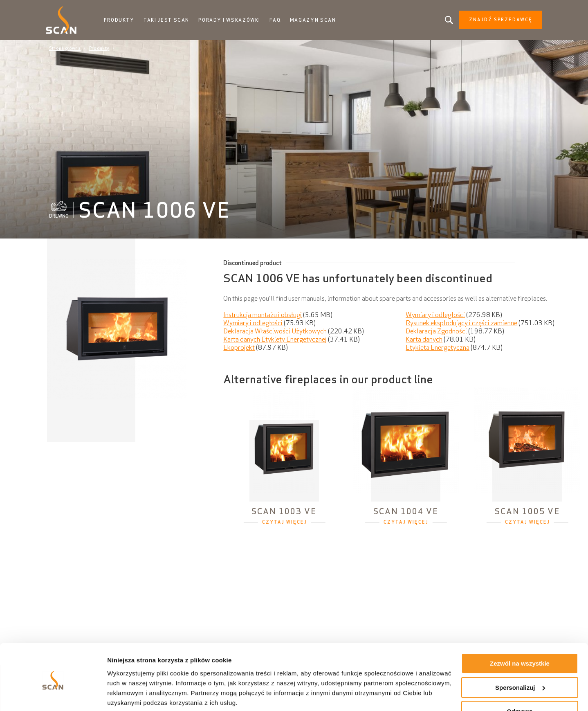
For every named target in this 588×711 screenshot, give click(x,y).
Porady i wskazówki (232, 20)
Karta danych (424, 340)
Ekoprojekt (239, 348)
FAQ (277, 20)
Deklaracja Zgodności (436, 332)
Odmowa (520, 681)
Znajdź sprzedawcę (497, 20)
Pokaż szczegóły (132, 695)
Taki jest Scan (169, 20)
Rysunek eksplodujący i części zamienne (461, 324)
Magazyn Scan (315, 20)
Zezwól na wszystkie (520, 633)
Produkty (122, 20)
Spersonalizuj (520, 657)
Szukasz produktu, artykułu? (446, 20)
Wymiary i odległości (435, 315)
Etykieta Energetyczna (438, 348)
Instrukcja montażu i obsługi (263, 315)
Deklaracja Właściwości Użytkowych (275, 332)
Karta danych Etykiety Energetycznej (275, 340)
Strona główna (65, 49)
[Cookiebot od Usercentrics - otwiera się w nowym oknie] (53, 695)
